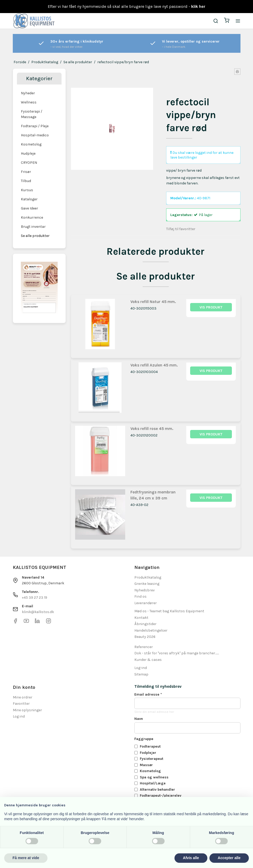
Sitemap (141, 674)
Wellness (29, 102)
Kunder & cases (148, 660)
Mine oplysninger (27, 710)
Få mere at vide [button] (26, 858)
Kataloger (29, 199)
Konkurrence (32, 217)
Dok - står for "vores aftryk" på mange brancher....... (177, 653)
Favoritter (21, 704)
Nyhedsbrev (144, 590)
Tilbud (26, 181)
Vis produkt (211, 307)
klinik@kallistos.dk (38, 612)
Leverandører (146, 603)
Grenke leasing (147, 584)
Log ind (19, 716)
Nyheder (28, 93)
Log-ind (141, 668)
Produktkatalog (148, 577)
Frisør (26, 172)
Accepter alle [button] (229, 858)
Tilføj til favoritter (181, 229)
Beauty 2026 (145, 637)
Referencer (144, 647)
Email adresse (148, 694)
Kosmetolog (31, 144)
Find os (140, 596)
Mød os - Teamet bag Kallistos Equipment (169, 611)
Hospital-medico (35, 135)
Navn (139, 719)
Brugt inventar (33, 227)
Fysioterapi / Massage (32, 114)
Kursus (27, 190)
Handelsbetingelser (151, 630)
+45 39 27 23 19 (35, 598)
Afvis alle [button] (191, 858)
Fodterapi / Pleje (35, 126)
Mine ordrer (23, 697)
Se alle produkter (35, 236)
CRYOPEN (29, 163)
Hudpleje (28, 153)
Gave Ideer (29, 208)
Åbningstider (145, 624)
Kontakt (141, 618)
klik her (198, 6)
